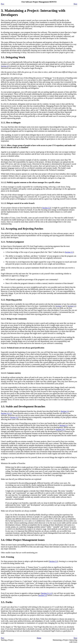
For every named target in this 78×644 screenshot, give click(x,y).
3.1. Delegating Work (13, 57)
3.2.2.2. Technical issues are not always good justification (23, 348)
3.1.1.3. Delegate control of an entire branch (18, 203)
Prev (3, 4)
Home (39, 638)
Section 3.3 (46, 208)
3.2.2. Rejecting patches (11, 300)
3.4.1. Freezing (7, 557)
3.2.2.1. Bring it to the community (14, 319)
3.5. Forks (7, 602)
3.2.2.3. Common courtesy (11, 373)
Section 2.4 (65, 411)
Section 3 (59, 306)
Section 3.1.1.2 (47, 593)
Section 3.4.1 (60, 429)
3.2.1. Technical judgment (12, 242)
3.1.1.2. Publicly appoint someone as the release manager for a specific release (31, 182)
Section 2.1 (69, 252)
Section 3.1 (72, 306)
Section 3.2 (14, 417)
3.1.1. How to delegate (11, 123)
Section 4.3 (5, 66)
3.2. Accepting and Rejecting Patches (22, 229)
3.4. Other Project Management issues (23, 540)
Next (75, 4)
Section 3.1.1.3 (6, 413)
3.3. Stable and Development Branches (23, 406)
